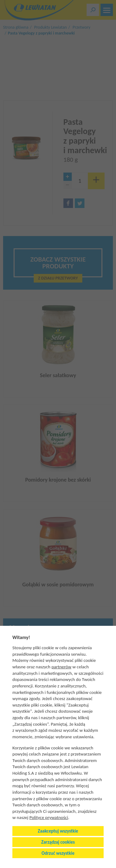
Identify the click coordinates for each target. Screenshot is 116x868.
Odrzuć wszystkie (58, 853)
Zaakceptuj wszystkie (58, 831)
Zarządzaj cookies (58, 842)
